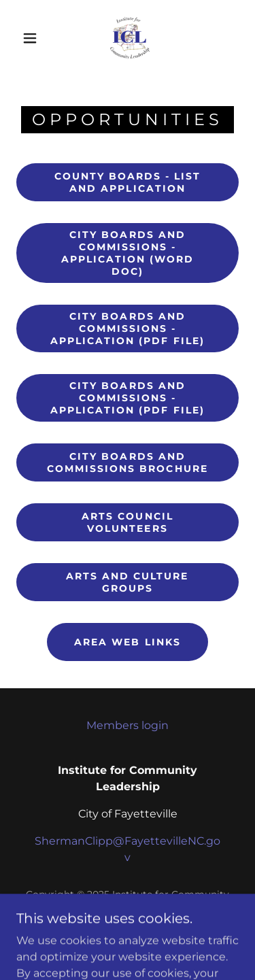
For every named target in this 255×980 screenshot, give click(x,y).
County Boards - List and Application (128, 182)
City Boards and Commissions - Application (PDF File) (127, 328)
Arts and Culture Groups (127, 582)
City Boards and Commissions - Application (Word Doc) (128, 253)
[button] (30, 38)
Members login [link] (128, 725)
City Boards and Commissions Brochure (127, 462)
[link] (130, 38)
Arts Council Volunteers (127, 522)
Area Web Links (127, 642)
